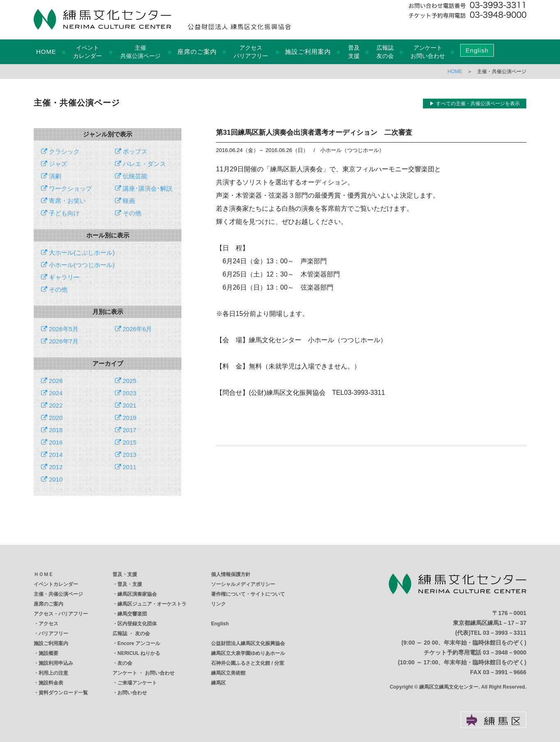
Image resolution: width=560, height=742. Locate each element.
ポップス (131, 151)
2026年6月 (134, 329)
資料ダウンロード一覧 (63, 693)
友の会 (125, 663)
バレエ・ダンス (140, 164)
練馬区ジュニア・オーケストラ (152, 604)
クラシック (60, 151)
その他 (128, 213)
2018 (52, 430)
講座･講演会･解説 (144, 188)
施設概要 (48, 653)
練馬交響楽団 (132, 614)
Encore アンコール (139, 643)
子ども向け (60, 213)
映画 (125, 201)
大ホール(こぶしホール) (78, 252)
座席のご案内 (197, 52)
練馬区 (218, 683)
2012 (52, 467)
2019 (126, 418)
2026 (52, 381)
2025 (126, 381)
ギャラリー (60, 277)
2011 (126, 467)
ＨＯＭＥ (44, 574)
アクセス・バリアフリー (61, 614)
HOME (46, 52)
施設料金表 (51, 683)
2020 (52, 418)
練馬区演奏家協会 (137, 594)
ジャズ (54, 164)
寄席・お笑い (63, 201)
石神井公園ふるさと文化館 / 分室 (248, 663)
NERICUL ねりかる (139, 653)
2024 (52, 393)
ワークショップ (67, 188)
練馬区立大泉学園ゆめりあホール (248, 653)
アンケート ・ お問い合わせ (143, 673)
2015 (126, 442)
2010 (52, 479)
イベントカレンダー (56, 584)
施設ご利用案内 (308, 52)
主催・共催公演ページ (58, 594)
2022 (52, 405)
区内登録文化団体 (137, 624)
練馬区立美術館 (228, 673)
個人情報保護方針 (231, 574)
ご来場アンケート (137, 683)
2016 (52, 442)
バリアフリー (53, 634)
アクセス (48, 624)
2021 (126, 405)
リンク (218, 604)
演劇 (51, 176)
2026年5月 (60, 329)
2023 (126, 393)
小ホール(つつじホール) (78, 265)
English (477, 50)
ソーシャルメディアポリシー (243, 584)
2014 (52, 455)
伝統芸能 (131, 176)
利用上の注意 (53, 673)
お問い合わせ (132, 693)
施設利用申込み (56, 663)
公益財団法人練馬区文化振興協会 (248, 643)
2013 (126, 455)
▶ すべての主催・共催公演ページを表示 (474, 104)
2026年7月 (60, 341)
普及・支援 (125, 574)
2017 (126, 430)
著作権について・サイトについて (248, 594)
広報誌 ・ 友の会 (131, 634)
